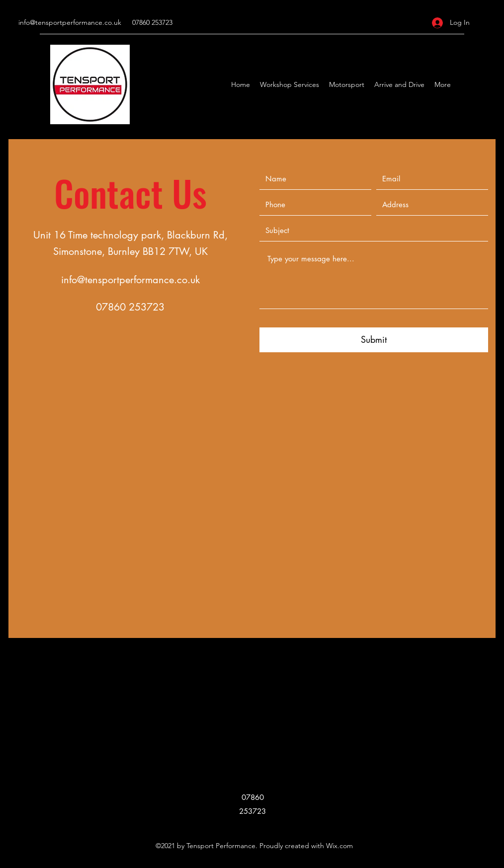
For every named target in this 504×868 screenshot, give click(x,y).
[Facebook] (481, 84)
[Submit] (374, 340)
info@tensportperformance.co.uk (70, 22)
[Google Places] (466, 84)
